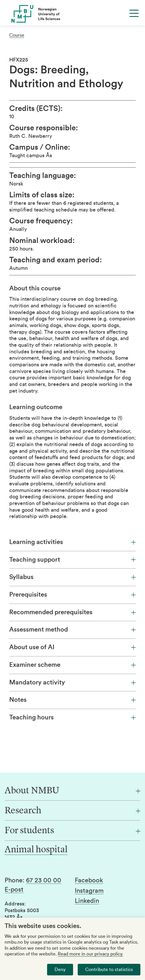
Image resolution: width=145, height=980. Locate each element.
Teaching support (72, 560)
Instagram (89, 891)
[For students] (72, 831)
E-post (14, 890)
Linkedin (87, 901)
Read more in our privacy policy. (90, 954)
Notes (72, 700)
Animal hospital (36, 850)
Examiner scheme (72, 665)
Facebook (89, 880)
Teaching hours (72, 717)
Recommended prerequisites (72, 612)
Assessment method (72, 630)
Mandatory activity (72, 682)
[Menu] (134, 13)
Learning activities (72, 542)
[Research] (72, 811)
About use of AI (72, 647)
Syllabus (72, 577)
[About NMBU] (72, 791)
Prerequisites (72, 595)
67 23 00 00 (44, 880)
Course (17, 35)
